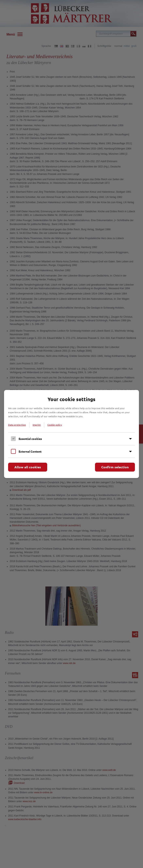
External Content (30, 451)
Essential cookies (30, 439)
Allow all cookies (28, 467)
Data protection (17, 425)
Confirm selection (115, 467)
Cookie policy (55, 425)
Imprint (37, 425)
